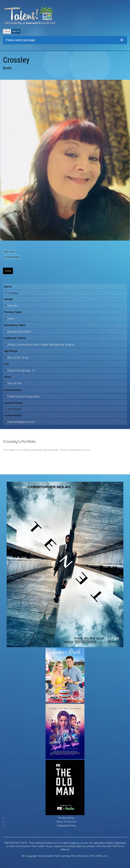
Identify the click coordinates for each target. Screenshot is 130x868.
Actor (11, 318)
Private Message (12, 257)
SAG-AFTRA (15, 383)
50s (10, 358)
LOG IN (7, 31)
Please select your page (20, 40)
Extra (36, 344)
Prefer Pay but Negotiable (23, 396)
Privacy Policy (66, 818)
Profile (8, 271)
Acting (11, 344)
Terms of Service (66, 822)
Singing (70, 344)
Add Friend (9, 252)
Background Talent (19, 332)
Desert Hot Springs (19, 370)
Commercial (24, 344)
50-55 (17, 358)
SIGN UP (16, 31)
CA (33, 370)
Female (12, 306)
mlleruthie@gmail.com (21, 422)
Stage (44, 344)
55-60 (25, 358)
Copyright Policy (66, 825)
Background (57, 344)
